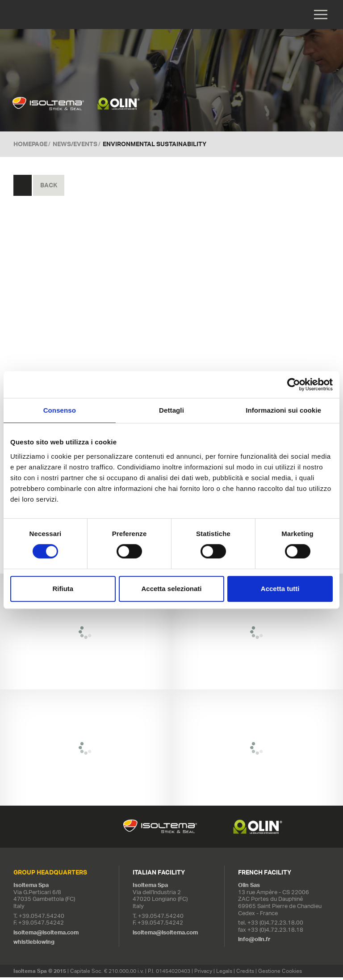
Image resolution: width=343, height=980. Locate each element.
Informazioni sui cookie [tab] (283, 410)
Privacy (203, 974)
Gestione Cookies (280, 974)
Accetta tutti (280, 589)
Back (49, 188)
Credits (245, 974)
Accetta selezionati (171, 589)
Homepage (30, 146)
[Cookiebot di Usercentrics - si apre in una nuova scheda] (294, 384)
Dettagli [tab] (171, 410)
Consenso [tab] (60, 410)
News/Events (75, 146)
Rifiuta (63, 589)
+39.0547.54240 (42, 918)
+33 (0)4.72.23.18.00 (275, 925)
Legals (224, 974)
